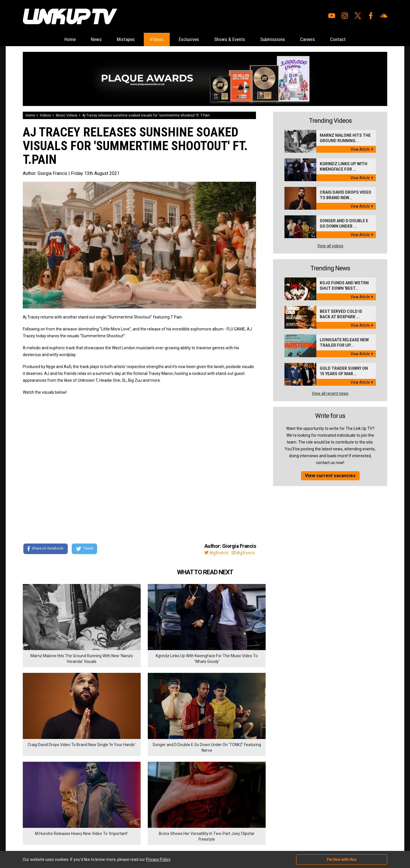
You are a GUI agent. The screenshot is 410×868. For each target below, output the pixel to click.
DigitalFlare (88, 832)
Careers (318, 39)
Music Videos (67, 116)
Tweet (85, 549)
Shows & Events (232, 39)
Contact (351, 39)
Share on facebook (45, 549)
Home (57, 39)
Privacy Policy (85, 803)
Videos (152, 39)
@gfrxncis (213, 553)
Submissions (279, 39)
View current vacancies (330, 476)
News (86, 39)
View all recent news (330, 394)
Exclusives (187, 39)
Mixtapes (118, 39)
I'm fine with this (342, 859)
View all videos (330, 246)
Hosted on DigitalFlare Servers (44, 838)
